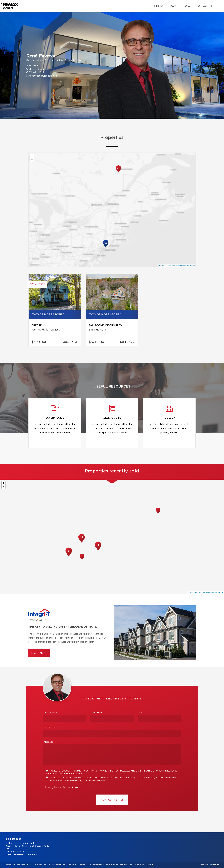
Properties (157, 6)
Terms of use (70, 788)
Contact (202, 6)
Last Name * (98, 713)
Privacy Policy (53, 788)
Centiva (215, 865)
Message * (49, 742)
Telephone (50, 727)
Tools (187, 6)
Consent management (143, 865)
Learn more (39, 653)
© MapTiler (169, 266)
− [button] (32, 160)
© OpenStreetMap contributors (184, 266)
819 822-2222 (36, 72)
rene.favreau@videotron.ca (42, 76)
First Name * (51, 713)
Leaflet (162, 266)
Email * (143, 713)
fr (218, 6)
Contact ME (112, 800)
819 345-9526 (36, 69)
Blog (173, 6)
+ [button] (32, 156)
